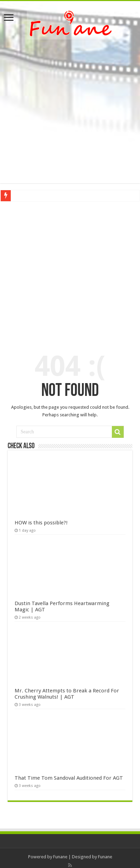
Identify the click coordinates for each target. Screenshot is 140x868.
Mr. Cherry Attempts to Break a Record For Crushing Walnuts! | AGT (67, 694)
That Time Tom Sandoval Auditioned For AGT (69, 778)
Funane (60, 857)
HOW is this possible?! (41, 523)
